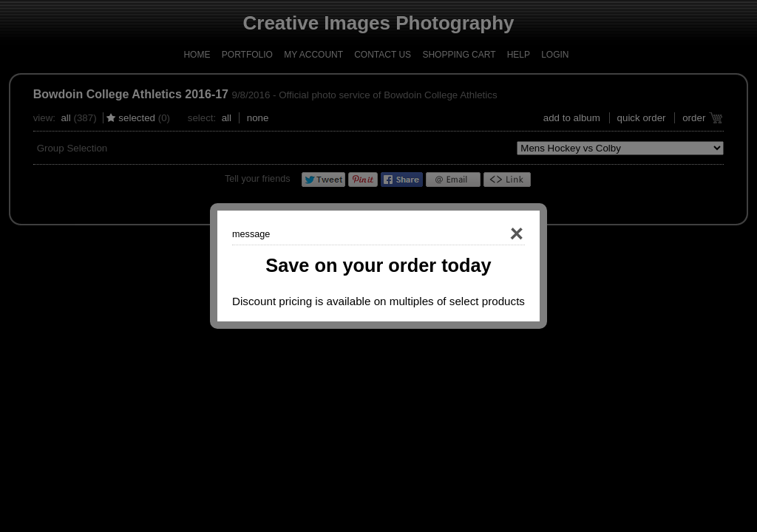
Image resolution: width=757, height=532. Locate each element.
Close (495, 234)
